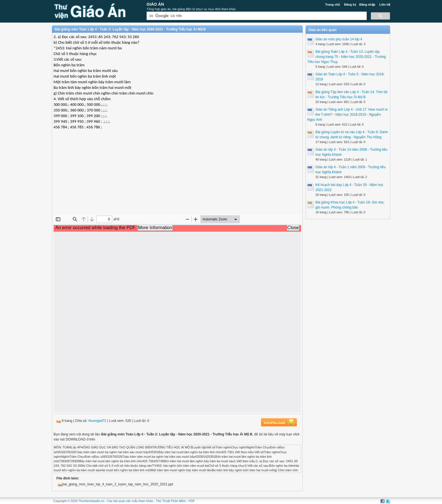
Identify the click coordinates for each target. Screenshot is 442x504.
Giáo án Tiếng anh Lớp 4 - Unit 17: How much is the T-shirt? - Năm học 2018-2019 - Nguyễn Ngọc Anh (347, 115)
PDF (192, 501)
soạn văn (125, 501)
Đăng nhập (367, 5)
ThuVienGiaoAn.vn (91, 501)
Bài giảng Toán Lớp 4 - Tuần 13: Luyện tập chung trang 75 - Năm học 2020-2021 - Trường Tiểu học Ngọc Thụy (346, 57)
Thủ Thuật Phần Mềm (171, 501)
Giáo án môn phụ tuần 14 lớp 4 (339, 39)
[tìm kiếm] (256, 16)
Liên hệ (385, 5)
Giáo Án (155, 4)
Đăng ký (350, 5)
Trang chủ (333, 5)
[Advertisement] (177, 174)
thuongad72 (97, 421)
